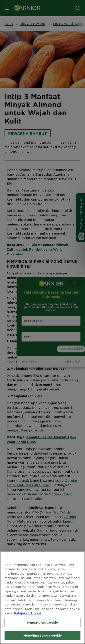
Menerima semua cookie (43, 635)
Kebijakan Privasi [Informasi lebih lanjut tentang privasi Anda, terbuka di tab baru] (27, 613)
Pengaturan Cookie (42, 622)
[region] (42, 598)
